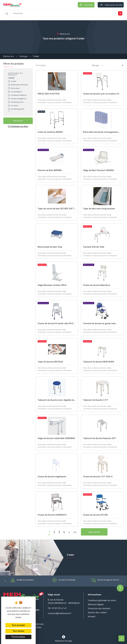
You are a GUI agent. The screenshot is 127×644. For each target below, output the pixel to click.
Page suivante (94, 532)
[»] (75, 532)
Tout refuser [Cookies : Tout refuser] (18, 631)
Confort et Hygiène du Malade (19, 99)
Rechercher (18, 121)
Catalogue (23, 56)
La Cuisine (15, 106)
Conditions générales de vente (102, 600)
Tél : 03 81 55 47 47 (57, 608)
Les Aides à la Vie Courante (17, 102)
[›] (69, 532)
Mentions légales (96, 604)
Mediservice (9, 56)
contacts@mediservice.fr (60, 613)
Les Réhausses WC (18, 109)
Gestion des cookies (97, 612)
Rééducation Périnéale (19, 85)
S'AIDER (11, 78)
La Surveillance (16, 92)
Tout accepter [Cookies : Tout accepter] (18, 625)
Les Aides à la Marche (19, 95)
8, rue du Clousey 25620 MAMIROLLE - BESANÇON (64, 601)
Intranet (92, 616)
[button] (5, 581)
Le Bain (14, 81)
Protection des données (99, 608)
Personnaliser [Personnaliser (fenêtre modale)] (18, 637)
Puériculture (15, 88)
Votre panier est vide (111, 5)
